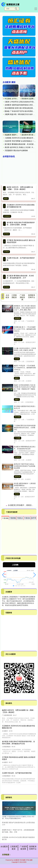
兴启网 (6, 269)
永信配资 (4, 847)
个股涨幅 (5, 518)
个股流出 (27, 518)
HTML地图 (29, 860)
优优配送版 (18, 340)
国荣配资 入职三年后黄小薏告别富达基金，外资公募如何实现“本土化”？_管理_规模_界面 (25, 308)
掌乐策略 (18, 417)
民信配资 (18, 457)
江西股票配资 (14, 848)
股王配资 (6, 287)
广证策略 (18, 438)
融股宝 (17, 378)
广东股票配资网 (23, 848)
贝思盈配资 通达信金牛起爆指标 (16, 150)
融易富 (6, 199)
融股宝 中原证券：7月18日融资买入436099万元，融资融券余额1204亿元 (25, 368)
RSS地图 (22, 860)
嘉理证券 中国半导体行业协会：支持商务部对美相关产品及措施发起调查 (25, 466)
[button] (3, 575)
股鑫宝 (17, 399)
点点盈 (17, 359)
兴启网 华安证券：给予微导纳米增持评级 (17, 773)
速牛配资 (6, 234)
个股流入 (20, 518)
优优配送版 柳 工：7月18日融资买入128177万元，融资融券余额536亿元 (25, 329)
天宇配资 (6, 252)
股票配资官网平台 (33, 848)
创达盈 (17, 494)
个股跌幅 (13, 518)
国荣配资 (18, 318)
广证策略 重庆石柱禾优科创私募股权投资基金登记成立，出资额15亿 (25, 427)
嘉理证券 (18, 477)
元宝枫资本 (7, 216)
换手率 (34, 518)
